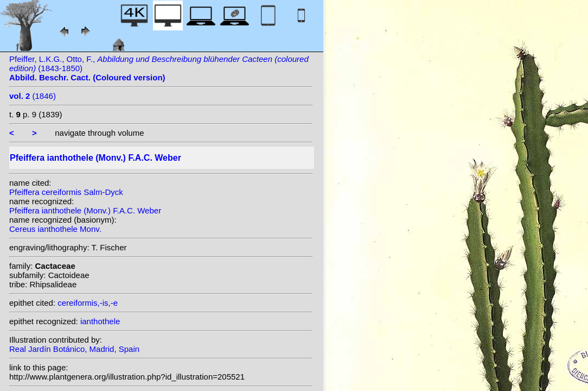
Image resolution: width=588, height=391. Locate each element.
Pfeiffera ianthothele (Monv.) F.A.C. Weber (85, 210)
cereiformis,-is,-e (88, 303)
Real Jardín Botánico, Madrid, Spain (74, 349)
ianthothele (100, 321)
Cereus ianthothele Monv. (55, 229)
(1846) (33, 96)
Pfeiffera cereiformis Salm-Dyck (66, 192)
